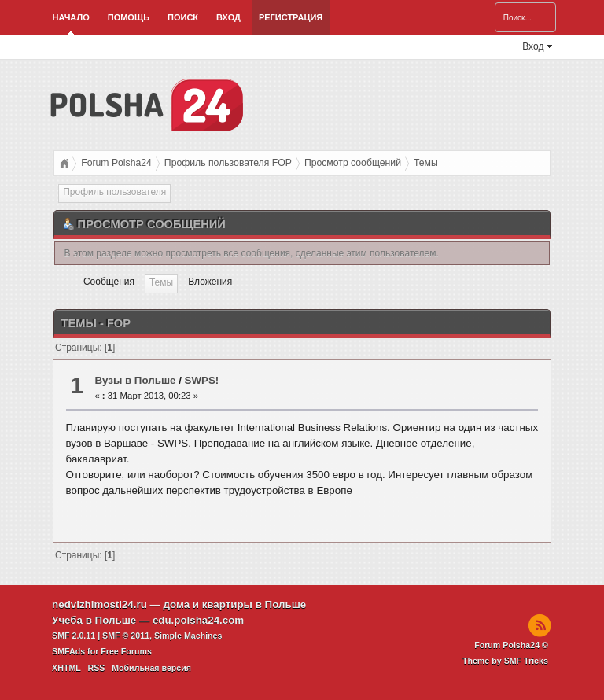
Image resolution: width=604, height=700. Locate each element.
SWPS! (202, 380)
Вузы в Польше (135, 380)
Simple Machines (188, 636)
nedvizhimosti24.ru (99, 604)
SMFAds (68, 651)
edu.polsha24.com (198, 620)
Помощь (129, 17)
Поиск (183, 17)
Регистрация (291, 17)
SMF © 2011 (126, 636)
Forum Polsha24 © (511, 645)
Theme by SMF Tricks (505, 661)
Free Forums (126, 651)
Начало (71, 17)
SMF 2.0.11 (74, 636)
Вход (228, 17)
